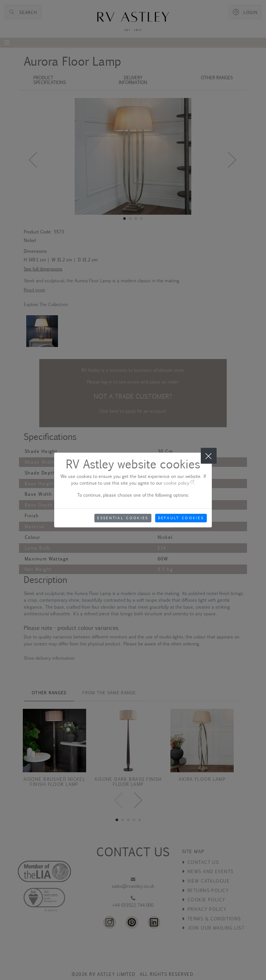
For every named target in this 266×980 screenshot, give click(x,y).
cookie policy (179, 483)
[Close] (209, 456)
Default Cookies (181, 518)
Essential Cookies (123, 518)
